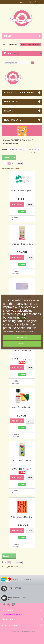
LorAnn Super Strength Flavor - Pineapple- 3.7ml (22, 407)
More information (9, 332)
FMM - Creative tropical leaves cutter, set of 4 (22, 191)
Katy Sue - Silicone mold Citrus (22, 351)
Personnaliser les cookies (24, 332)
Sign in (31, 2)
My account (8, 619)
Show (31, 149)
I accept (22, 344)
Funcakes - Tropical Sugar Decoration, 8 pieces (22, 244)
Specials (9, 111)
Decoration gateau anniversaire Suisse (22, 631)
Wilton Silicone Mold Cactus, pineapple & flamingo (22, 517)
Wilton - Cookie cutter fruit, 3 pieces (22, 461)
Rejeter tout (22, 338)
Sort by (4, 149)
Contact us (38, 2)
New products (13, 120)
